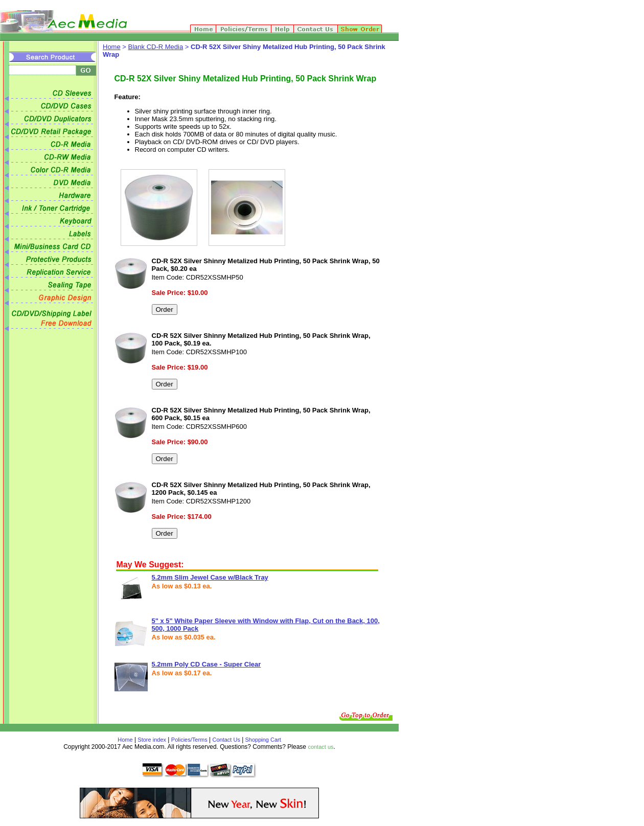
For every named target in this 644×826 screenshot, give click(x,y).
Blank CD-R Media (156, 47)
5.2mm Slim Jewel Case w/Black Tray (210, 577)
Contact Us (226, 740)
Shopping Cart (262, 740)
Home (112, 47)
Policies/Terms (189, 740)
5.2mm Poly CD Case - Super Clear (206, 664)
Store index (152, 740)
